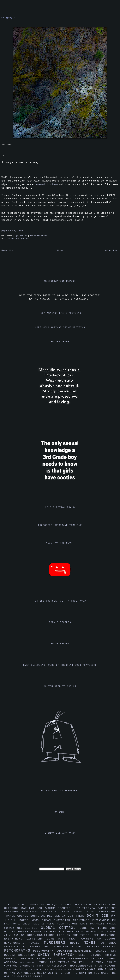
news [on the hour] (60, 543)
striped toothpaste (21, 959)
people (37, 947)
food (62, 924)
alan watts (90, 905)
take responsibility (78, 959)
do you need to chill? (60, 686)
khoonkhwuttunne (42, 935)
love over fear (64, 939)
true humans (105, 966)
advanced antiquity (47, 905)
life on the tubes (38, 236)
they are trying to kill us (68, 962)
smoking (110, 955)
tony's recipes (60, 622)
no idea (108, 943)
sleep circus (92, 955)
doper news (30, 920)
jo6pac (111, 932)
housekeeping (60, 644)
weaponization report (60, 281)
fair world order (19, 924)
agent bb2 (73, 905)
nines (92, 943)
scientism (28, 955)
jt (7, 935)
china (66, 912)
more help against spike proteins (60, 328)
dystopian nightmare (73, 920)
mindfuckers (16, 943)
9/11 (25, 905)
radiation (65, 951)
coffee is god (86, 912)
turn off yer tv (17, 970)
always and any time (60, 833)
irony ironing (87, 932)
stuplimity (48, 959)
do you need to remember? (60, 791)
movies (36, 943)
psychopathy (44, 951)
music (77, 943)
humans (37, 932)
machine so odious (98, 939)
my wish (60, 812)
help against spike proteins (60, 313)
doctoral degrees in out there (59, 916)
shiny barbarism (58, 955)
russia (11, 955)
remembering (84, 951)
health (24, 932)
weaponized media (33, 973)
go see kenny (60, 342)
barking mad (33, 908)
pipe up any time (12, 231)
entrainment (102, 920)
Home (60, 251)
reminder (102, 951)
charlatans (32, 912)
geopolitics (22, 236)
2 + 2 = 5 (13, 905)
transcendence (82, 966)
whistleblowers (30, 977)
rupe (113, 951)
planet (79, 947)
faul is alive (45, 924)
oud (26, 947)
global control (60, 928)
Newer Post (8, 251)
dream (48, 920)
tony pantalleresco (53, 966)
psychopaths (19, 951)
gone (85, 928)
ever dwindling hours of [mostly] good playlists (60, 665)
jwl (24, 935)
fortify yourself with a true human (60, 601)
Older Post (112, 251)
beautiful (67, 908)
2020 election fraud (60, 507)
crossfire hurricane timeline (60, 525)
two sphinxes (54, 970)
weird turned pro (64, 973)
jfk (103, 932)
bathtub (51, 908)
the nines (60, 4)
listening (37, 939)
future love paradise (87, 924)
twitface (36, 970)
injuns (69, 932)
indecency (53, 932)
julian (15, 935)
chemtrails (51, 912)
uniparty (70, 970)
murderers (57, 943)
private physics (101, 947)
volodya (83, 969)
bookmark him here (46, 185)
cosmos (24, 916)
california (87, 908)
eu (114, 920)
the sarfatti (30, 963)
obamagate (13, 947)
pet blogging (58, 947)
